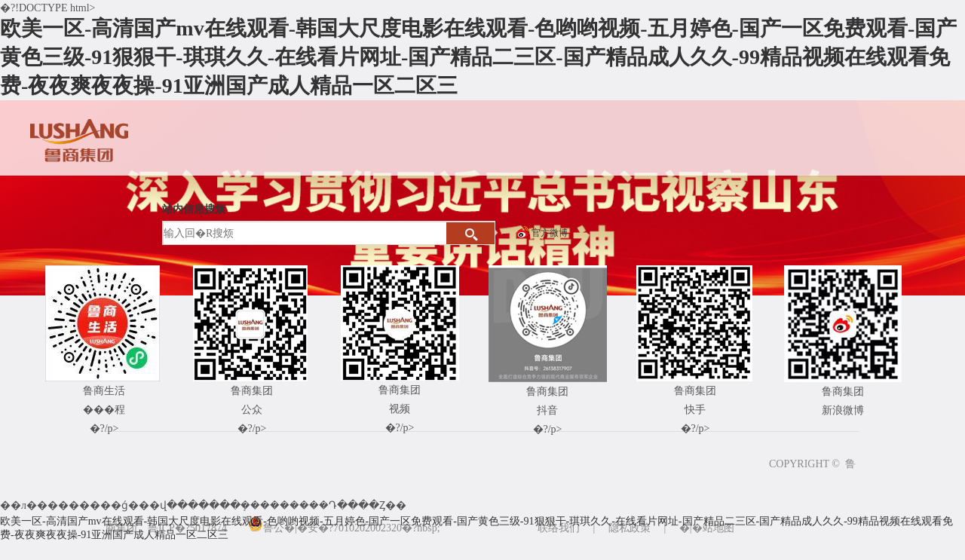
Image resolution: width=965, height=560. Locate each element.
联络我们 (559, 528)
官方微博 (550, 233)
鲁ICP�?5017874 (187, 528)
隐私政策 (630, 528)
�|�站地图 (707, 528)
